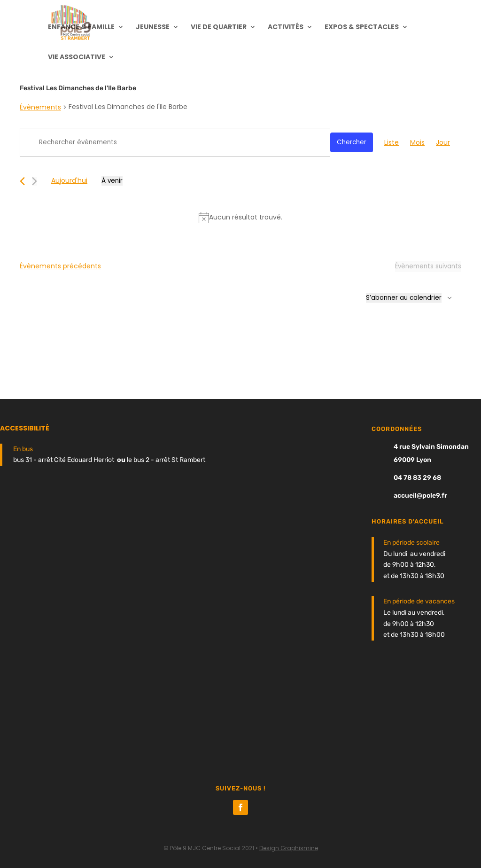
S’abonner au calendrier (404, 298)
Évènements (40, 107)
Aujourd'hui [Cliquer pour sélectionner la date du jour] (69, 180)
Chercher (352, 142)
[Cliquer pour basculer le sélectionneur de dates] (112, 181)
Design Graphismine (289, 848)
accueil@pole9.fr (420, 496)
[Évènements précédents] (22, 181)
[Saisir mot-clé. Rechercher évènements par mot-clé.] (175, 142)
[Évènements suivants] (35, 181)
